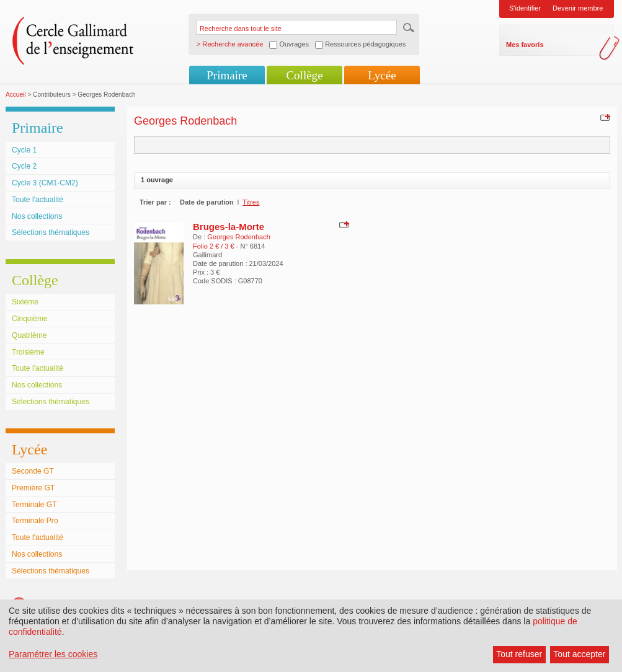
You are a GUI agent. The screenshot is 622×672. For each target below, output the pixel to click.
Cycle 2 (24, 166)
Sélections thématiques (51, 232)
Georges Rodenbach (239, 237)
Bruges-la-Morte (229, 227)
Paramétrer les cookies (53, 654)
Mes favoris (525, 45)
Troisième (28, 352)
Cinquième (30, 319)
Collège (304, 75)
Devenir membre (578, 8)
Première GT (33, 488)
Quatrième (29, 335)
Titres (251, 202)
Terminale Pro (35, 521)
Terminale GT (34, 505)
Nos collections (37, 216)
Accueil (16, 95)
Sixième (25, 302)
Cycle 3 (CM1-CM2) (45, 183)
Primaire (227, 75)
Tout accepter (579, 654)
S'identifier (525, 8)
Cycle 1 (24, 150)
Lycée (382, 75)
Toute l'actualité (38, 200)
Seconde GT (33, 471)
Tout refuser (519, 654)
